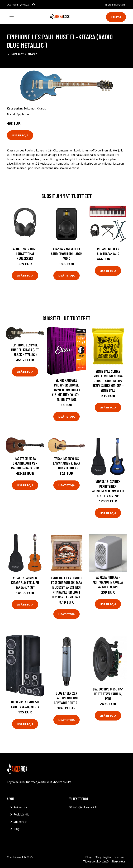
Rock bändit (21, 814)
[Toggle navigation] (12, 17)
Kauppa (116, 17)
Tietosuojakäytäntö (96, 861)
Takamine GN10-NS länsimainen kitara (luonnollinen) (66, 463)
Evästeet (119, 857)
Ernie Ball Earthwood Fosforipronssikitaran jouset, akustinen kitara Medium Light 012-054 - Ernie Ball (67, 587)
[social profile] (34, 5)
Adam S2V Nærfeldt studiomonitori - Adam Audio (67, 254)
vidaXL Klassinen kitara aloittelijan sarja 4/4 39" (25, 583)
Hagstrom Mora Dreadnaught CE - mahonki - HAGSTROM (25, 463)
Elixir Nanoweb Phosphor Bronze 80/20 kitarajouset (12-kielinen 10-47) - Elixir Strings (66, 390)
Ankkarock (20, 807)
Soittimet (17, 54)
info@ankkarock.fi (115, 5)
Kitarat (32, 54)
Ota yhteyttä (103, 857)
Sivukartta (118, 861)
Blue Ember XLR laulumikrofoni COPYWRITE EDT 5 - (66, 698)
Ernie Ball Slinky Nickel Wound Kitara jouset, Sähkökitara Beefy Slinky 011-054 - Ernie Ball (108, 381)
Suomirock (20, 822)
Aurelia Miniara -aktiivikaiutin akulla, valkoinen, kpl (108, 582)
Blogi (17, 829)
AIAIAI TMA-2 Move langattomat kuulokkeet (25, 254)
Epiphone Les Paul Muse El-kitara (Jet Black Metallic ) (25, 350)
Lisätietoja (20, 135)
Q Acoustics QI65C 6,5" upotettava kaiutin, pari (108, 694)
